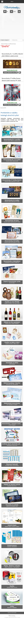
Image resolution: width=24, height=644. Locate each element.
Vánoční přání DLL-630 (12, 70)
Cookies (19, 617)
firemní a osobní (12, 607)
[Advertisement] (12, 27)
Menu (12, 2)
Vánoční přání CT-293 (12, 103)
